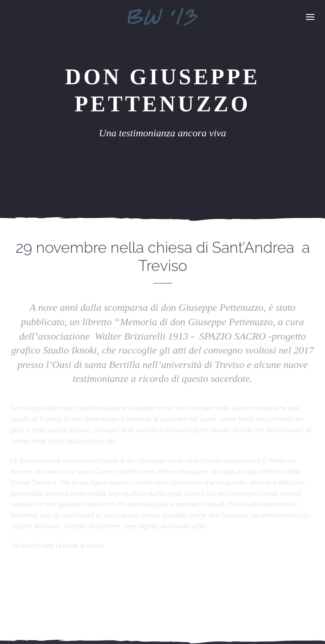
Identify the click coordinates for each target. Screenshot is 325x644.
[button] (310, 17)
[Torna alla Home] (163, 17)
